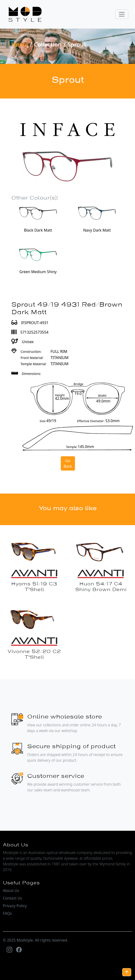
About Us (11, 891)
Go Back (68, 463)
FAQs (7, 913)
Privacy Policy (15, 906)
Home (20, 44)
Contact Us (12, 898)
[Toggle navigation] (122, 14)
